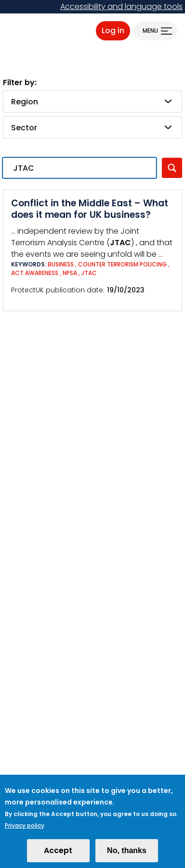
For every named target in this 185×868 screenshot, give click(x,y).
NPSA (70, 273)
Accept (58, 856)
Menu (150, 31)
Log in (113, 31)
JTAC (89, 273)
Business (61, 264)
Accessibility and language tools (121, 6)
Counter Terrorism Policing (122, 264)
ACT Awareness (35, 273)
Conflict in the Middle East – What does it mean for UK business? (90, 209)
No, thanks (127, 856)
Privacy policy (25, 831)
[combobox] (92, 101)
